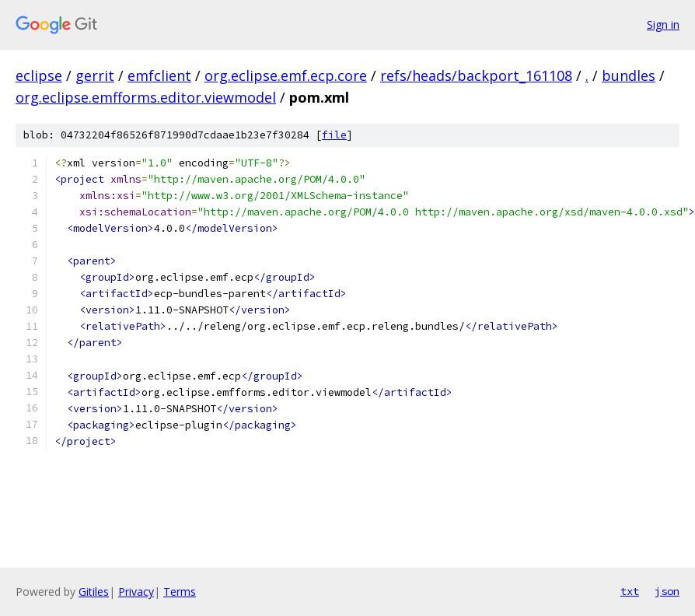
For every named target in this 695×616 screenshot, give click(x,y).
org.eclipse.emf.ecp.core (286, 75)
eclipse (39, 75)
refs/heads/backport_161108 (476, 75)
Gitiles (94, 591)
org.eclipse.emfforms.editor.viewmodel (146, 97)
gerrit (95, 75)
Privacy (136, 591)
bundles (629, 75)
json (667, 591)
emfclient (159, 75)
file (334, 135)
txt (630, 591)
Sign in (663, 24)
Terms (180, 591)
